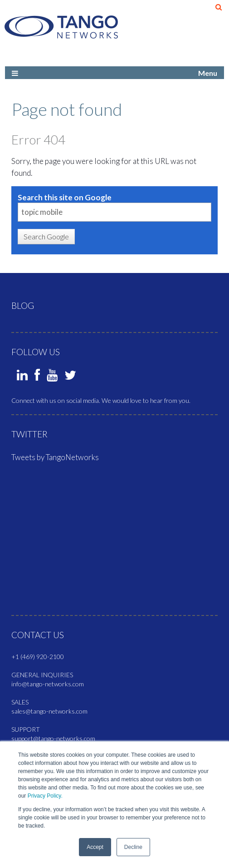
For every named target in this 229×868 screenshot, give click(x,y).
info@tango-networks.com (48, 684)
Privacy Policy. (45, 796)
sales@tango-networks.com (49, 711)
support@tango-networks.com (53, 738)
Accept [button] (95, 847)
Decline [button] (133, 847)
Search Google (46, 236)
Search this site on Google (65, 197)
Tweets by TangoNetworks (55, 457)
